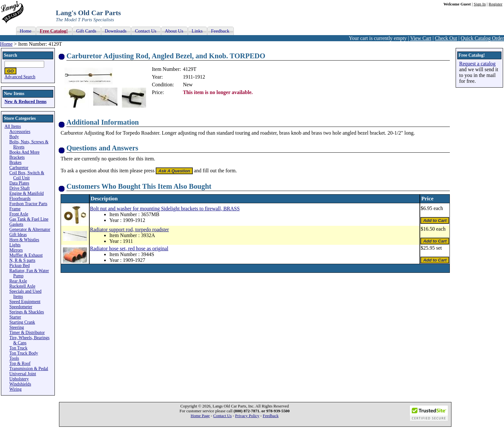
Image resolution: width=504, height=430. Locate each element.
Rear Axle (18, 281)
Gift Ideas (18, 235)
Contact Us (222, 416)
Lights (15, 245)
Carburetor (19, 168)
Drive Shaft (20, 188)
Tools (14, 358)
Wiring (15, 389)
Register (495, 4)
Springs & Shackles (27, 312)
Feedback (271, 416)
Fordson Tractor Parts (28, 204)
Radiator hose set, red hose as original (129, 248)
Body (14, 137)
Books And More (25, 152)
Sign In (480, 4)
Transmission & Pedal (29, 369)
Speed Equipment (25, 302)
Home (6, 44)
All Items (13, 126)
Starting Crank (22, 322)
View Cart (421, 38)
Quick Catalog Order (482, 38)
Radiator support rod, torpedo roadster (129, 229)
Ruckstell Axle (22, 286)
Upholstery (19, 379)
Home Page (200, 416)
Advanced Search (20, 77)
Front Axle (19, 214)
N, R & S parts (22, 260)
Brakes (15, 162)
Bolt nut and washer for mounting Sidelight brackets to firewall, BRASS (165, 209)
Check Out (446, 38)
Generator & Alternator (30, 229)
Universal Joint (23, 374)
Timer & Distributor (27, 333)
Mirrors (16, 250)
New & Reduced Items (25, 102)
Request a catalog (477, 64)
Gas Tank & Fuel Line (29, 219)
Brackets (17, 157)
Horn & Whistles (24, 240)
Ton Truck (18, 348)
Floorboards (20, 199)
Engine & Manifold (26, 193)
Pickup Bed (20, 266)
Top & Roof (20, 363)
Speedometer (21, 307)
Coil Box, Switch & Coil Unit (27, 175)
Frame (15, 209)
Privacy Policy (247, 416)
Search (10, 55)
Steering (17, 327)
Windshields (20, 384)
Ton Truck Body (24, 353)
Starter (15, 317)
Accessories (20, 132)
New (188, 85)
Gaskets (16, 224)
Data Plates (19, 183)
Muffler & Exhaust (26, 255)
